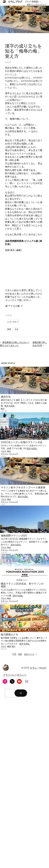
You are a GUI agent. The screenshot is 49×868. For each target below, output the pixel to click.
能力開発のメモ (9, 635)
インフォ (41, 4)
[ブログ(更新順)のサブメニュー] (40, 2)
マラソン (4, 454)
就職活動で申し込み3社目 (40, 344)
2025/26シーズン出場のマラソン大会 (22, 442)
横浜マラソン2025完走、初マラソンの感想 (22, 585)
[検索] (21, 693)
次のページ (31, 654)
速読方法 (6, 397)
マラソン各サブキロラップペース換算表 (23, 487)
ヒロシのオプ (13, 322)
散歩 (9, 451)
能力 (3, 409)
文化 (16, 329)
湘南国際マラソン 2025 (14, 536)
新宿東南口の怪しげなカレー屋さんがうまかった (15, 344)
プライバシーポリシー (15, 675)
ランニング (14, 454)
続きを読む (10, 406)
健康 (9, 646)
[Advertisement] (24, 783)
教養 (9, 329)
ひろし (34, 668)
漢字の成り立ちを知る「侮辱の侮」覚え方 (23, 51)
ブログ (4, 451)
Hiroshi (43, 668)
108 (20, 654)
